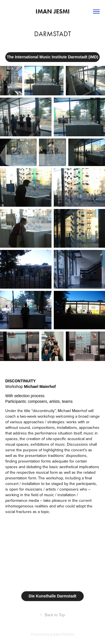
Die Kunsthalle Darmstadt (52, 596)
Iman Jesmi (53, 11)
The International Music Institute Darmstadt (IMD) (53, 57)
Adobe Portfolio (62, 634)
